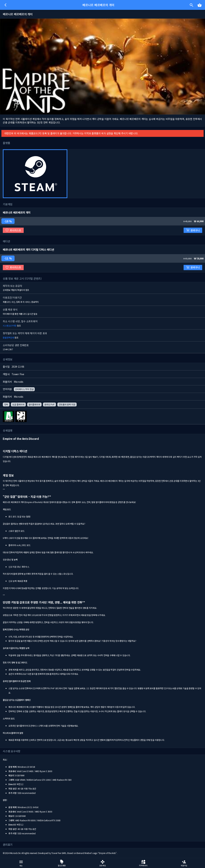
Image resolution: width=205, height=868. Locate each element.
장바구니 (193, 230)
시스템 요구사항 (10, 326)
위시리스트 (13, 230)
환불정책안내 (9, 337)
